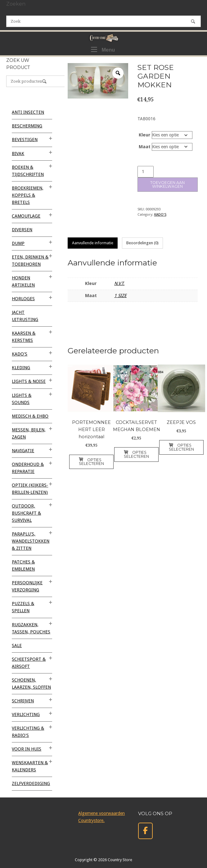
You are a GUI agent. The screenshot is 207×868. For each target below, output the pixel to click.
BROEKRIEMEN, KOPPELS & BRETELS (28, 195)
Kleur (145, 135)
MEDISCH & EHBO (30, 416)
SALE (17, 645)
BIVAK (18, 154)
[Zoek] (193, 21)
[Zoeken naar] (103, 21)
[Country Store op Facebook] (146, 831)
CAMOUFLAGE (26, 216)
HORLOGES (23, 299)
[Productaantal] (146, 172)
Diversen (22, 230)
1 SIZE (120, 296)
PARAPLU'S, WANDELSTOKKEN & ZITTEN (31, 541)
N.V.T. (119, 283)
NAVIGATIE (23, 451)
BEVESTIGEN (25, 140)
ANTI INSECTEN (28, 112)
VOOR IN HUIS (27, 749)
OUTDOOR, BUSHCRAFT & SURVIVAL (26, 513)
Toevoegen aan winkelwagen (167, 184)
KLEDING (21, 368)
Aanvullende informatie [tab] (93, 243)
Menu (103, 49)
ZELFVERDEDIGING (31, 783)
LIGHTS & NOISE (29, 381)
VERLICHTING (26, 714)
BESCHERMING (27, 126)
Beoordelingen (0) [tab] (142, 243)
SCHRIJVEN (23, 701)
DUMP (18, 243)
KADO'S (160, 214)
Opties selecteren (91, 462)
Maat (145, 147)
